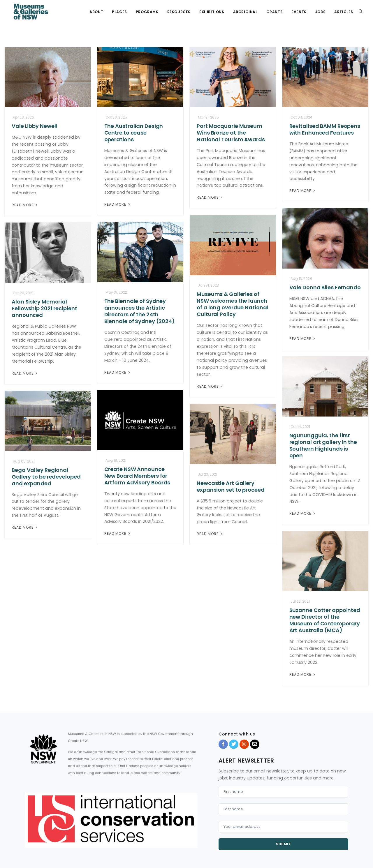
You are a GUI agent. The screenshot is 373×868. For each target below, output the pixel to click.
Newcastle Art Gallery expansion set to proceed (231, 486)
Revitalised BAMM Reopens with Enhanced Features (325, 129)
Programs (147, 12)
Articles (344, 12)
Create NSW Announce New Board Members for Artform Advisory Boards (137, 476)
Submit (283, 844)
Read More (25, 205)
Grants (275, 12)
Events (299, 12)
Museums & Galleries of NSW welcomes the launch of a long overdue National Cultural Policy (232, 304)
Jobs (320, 12)
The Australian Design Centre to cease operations (134, 133)
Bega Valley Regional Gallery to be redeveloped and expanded (46, 477)
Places (119, 12)
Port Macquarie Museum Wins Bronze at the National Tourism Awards (231, 133)
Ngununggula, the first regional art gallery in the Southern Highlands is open (323, 445)
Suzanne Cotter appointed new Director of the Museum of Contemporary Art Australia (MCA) (325, 620)
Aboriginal (245, 12)
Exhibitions (212, 12)
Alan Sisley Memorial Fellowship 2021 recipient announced (44, 308)
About (96, 12)
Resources (179, 12)
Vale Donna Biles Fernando (325, 287)
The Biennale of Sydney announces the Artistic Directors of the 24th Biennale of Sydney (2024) (140, 311)
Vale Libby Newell (34, 126)
